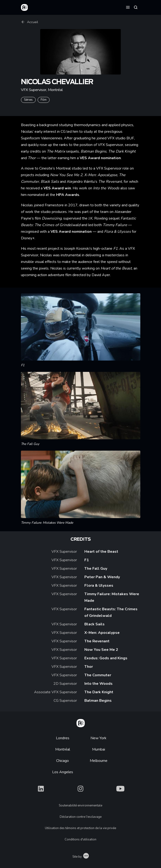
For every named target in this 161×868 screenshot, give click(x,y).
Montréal (63, 749)
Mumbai (99, 749)
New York (98, 738)
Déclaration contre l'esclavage (81, 817)
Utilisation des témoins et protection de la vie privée (80, 828)
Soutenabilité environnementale (80, 806)
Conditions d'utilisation (80, 839)
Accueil (29, 22)
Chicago (63, 761)
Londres (63, 738)
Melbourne (99, 761)
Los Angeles (63, 772)
